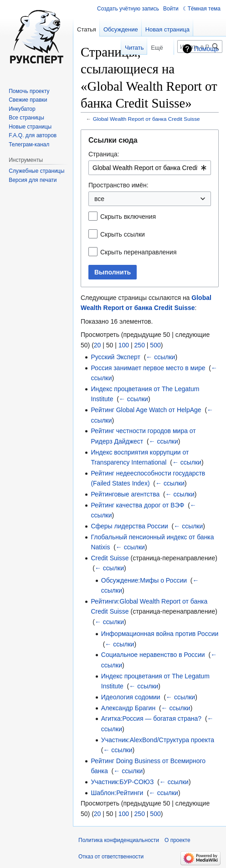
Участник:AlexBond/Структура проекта (158, 740)
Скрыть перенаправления (139, 252)
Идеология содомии (131, 697)
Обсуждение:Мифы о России (144, 580)
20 (98, 345)
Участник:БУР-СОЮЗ (122, 782)
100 (124, 345)
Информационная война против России (160, 634)
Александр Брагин (128, 708)
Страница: (104, 154)
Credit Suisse (110, 558)
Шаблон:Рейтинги (117, 793)
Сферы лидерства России (129, 526)
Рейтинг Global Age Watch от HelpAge (146, 410)
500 (155, 345)
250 (140, 345)
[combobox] (150, 168)
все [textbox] (99, 199)
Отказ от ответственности (111, 857)
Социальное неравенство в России (153, 655)
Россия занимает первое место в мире (148, 368)
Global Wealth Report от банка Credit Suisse (146, 119)
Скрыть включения (128, 217)
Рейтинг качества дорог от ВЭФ (137, 505)
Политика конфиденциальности (119, 840)
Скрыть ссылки (123, 234)
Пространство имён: (118, 185)
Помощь (206, 49)
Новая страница (167, 29)
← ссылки (160, 357)
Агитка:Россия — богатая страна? (151, 718)
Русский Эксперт (115, 357)
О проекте (177, 840)
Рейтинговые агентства (125, 494)
